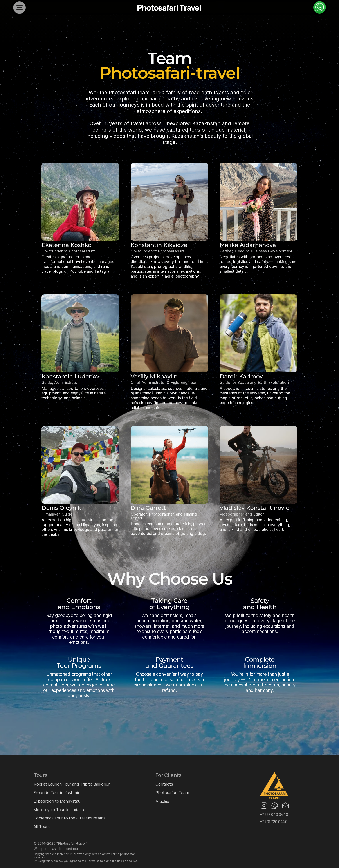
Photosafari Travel (169, 8)
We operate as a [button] (63, 849)
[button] (20, 8)
